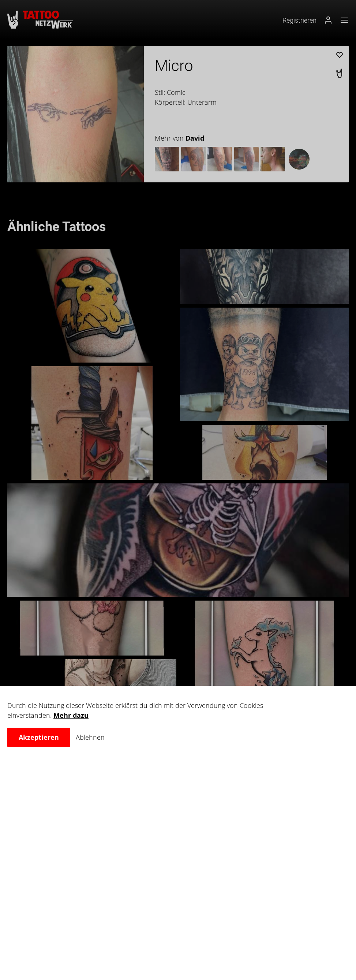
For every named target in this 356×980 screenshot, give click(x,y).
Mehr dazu (71, 715)
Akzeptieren (39, 737)
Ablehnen (90, 737)
